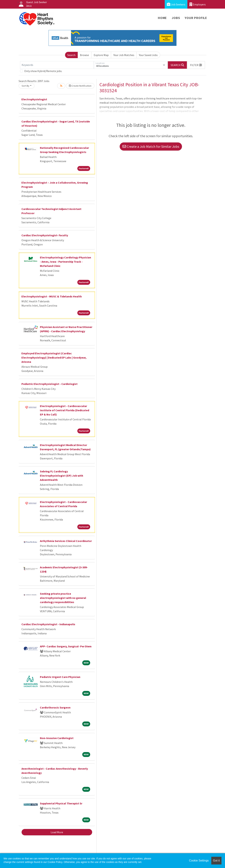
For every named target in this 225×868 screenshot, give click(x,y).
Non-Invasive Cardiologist (57, 738)
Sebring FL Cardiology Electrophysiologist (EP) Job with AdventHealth (62, 476)
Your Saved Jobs (148, 55)
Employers (198, 4)
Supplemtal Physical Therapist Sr (61, 803)
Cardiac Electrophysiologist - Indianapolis (48, 624)
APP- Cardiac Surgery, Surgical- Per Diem (66, 646)
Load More (57, 832)
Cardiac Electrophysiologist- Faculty (45, 235)
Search (71, 55)
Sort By (25, 86)
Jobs (176, 18)
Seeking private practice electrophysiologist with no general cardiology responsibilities (63, 598)
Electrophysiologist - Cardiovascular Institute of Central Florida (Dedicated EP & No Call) (65, 410)
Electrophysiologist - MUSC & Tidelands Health (52, 296)
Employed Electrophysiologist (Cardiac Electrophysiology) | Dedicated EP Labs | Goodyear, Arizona (54, 357)
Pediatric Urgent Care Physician (60, 677)
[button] (196, 65)
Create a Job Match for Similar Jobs (151, 146)
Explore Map (101, 55)
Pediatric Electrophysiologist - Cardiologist (49, 384)
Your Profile (196, 18)
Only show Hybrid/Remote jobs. (43, 71)
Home (162, 18)
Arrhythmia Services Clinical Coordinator (66, 541)
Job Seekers (176, 4)
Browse (84, 55)
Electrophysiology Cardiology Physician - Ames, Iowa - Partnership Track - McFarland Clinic (65, 262)
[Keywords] (57, 65)
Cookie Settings (199, 861)
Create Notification (80, 86)
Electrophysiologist (34, 99)
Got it (216, 861)
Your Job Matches (124, 55)
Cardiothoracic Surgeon (55, 707)
